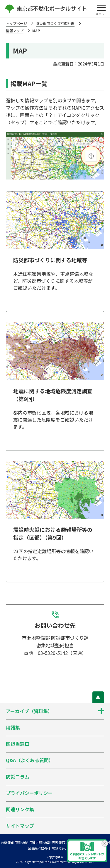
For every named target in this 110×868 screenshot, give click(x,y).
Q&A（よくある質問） (30, 760)
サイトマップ (20, 826)
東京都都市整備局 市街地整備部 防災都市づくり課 (40, 842)
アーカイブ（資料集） (29, 711)
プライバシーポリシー (29, 793)
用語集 (13, 727)
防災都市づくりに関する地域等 (50, 260)
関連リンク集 (20, 809)
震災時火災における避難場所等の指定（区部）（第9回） (53, 533)
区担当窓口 (18, 744)
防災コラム (18, 776)
